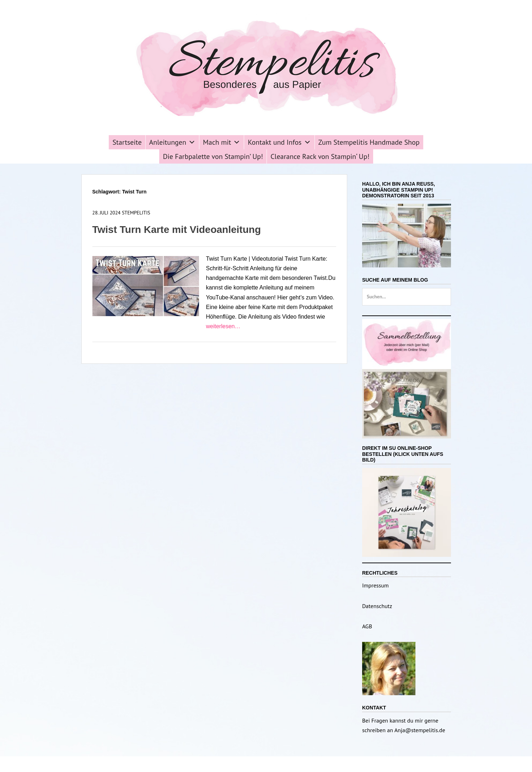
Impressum (375, 585)
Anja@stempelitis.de (420, 730)
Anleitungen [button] (172, 142)
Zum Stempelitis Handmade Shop (369, 142)
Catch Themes (319, 764)
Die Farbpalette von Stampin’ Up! (213, 156)
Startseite (127, 142)
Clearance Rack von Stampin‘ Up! (320, 156)
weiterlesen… (223, 326)
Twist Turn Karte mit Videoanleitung (177, 230)
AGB (367, 626)
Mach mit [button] (222, 142)
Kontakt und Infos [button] (279, 142)
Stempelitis (136, 213)
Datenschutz (377, 606)
